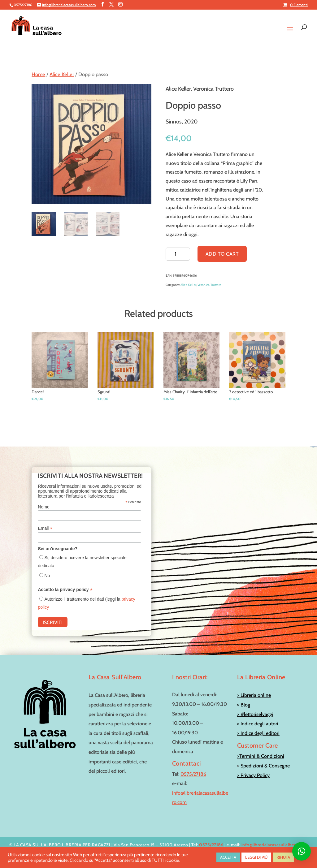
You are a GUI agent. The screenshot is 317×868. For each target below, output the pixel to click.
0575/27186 (193, 774)
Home (38, 74)
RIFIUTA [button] (283, 857)
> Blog (244, 705)
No (47, 576)
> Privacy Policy (253, 775)
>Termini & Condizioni (261, 756)
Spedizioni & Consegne (265, 766)
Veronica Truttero (209, 285)
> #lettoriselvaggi (255, 714)
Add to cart (222, 254)
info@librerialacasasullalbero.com (275, 845)
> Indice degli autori (258, 724)
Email (45, 528)
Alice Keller (62, 74)
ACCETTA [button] (228, 857)
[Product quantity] (178, 254)
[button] (302, 851)
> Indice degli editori (258, 733)
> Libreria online (254, 695)
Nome (43, 507)
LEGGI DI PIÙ (256, 857)
